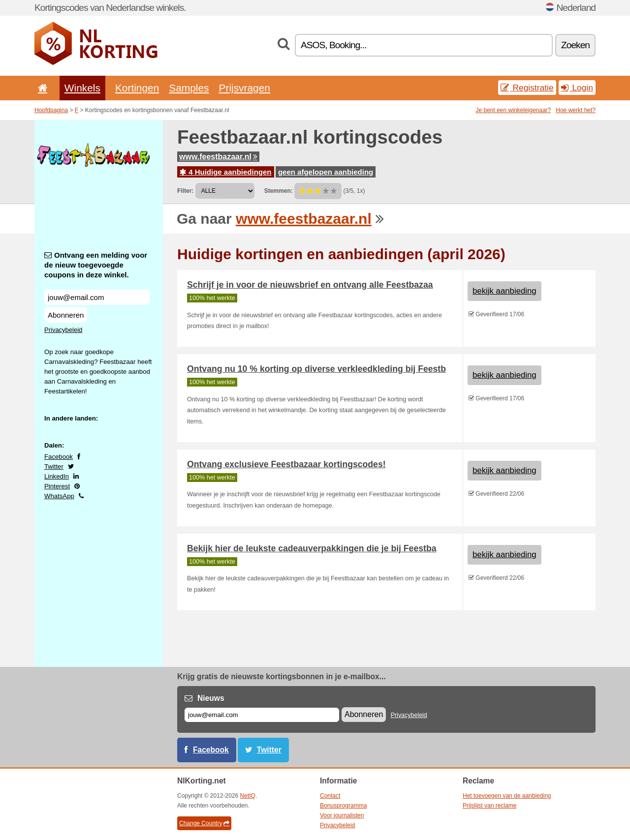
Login (577, 88)
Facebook (59, 457)
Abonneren (66, 315)
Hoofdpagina (51, 110)
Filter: (185, 191)
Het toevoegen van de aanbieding (507, 796)
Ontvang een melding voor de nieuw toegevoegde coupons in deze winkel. (96, 265)
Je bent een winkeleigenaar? (514, 110)
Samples (189, 88)
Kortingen (137, 88)
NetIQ (248, 796)
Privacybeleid (63, 330)
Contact (330, 796)
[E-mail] (262, 715)
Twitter (54, 466)
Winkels (82, 88)
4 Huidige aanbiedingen (226, 172)
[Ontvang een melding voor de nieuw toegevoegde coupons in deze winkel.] (97, 297)
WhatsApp (59, 496)
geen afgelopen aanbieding (326, 172)
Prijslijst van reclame (489, 806)
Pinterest (57, 486)
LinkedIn (57, 476)
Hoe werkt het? (576, 110)
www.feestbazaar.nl (218, 157)
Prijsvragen (245, 88)
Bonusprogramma (343, 806)
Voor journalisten (342, 815)
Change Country (204, 823)
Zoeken (575, 45)
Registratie (527, 88)
